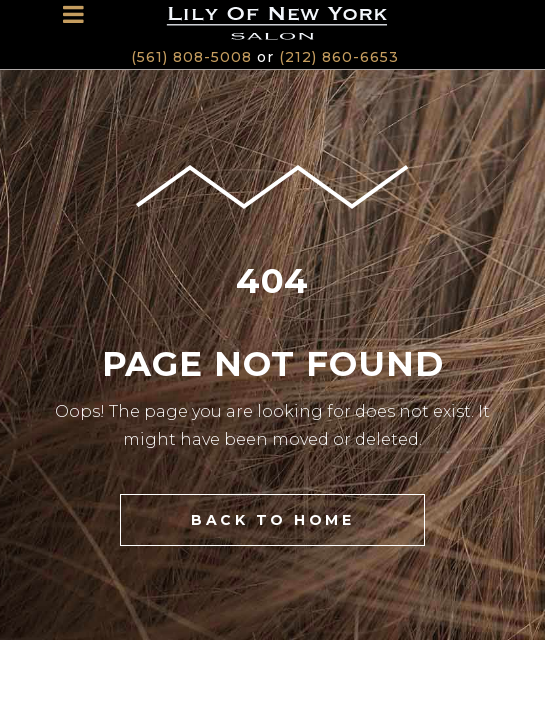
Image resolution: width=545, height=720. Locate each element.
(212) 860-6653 (339, 57)
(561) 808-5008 (191, 57)
